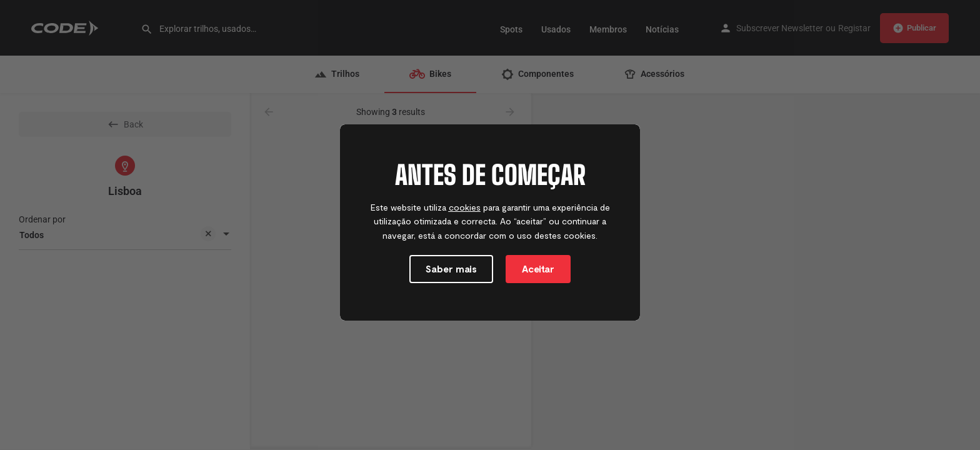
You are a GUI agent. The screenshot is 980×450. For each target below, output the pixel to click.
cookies (465, 207)
